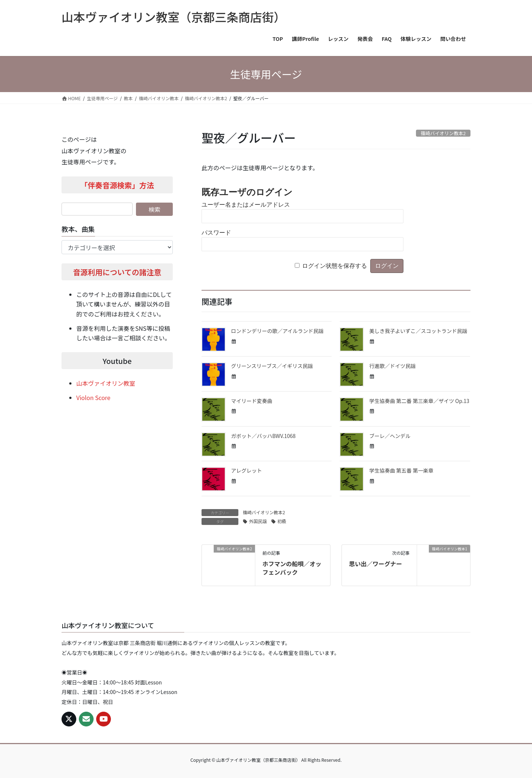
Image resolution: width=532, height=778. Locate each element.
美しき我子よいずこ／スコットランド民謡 (418, 331)
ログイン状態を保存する (335, 266)
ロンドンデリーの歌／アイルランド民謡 (277, 331)
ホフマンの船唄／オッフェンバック (292, 568)
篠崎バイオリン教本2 (264, 512)
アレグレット (246, 470)
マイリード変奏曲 (252, 401)
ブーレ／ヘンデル (390, 436)
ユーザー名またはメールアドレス (246, 205)
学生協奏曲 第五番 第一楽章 (401, 470)
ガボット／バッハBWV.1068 (263, 436)
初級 (282, 521)
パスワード (216, 233)
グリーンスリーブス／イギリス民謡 (272, 366)
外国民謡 (258, 521)
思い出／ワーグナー (375, 564)
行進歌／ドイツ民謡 (392, 366)
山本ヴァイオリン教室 (106, 383)
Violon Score (93, 397)
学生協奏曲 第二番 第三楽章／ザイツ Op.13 (419, 401)
